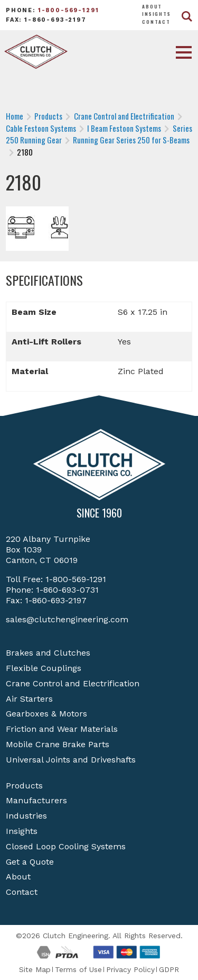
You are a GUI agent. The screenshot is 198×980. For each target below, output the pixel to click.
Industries (26, 816)
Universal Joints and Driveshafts (71, 760)
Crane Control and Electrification (73, 683)
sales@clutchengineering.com (67, 619)
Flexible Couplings (44, 668)
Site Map (35, 969)
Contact (156, 22)
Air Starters (29, 699)
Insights (157, 14)
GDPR (169, 969)
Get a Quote (30, 862)
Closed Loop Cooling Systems (66, 846)
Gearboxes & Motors (46, 714)
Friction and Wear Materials (62, 729)
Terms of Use (78, 969)
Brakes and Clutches (48, 653)
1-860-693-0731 (67, 590)
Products (24, 786)
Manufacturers (36, 800)
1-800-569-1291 (69, 10)
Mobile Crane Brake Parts (58, 744)
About (152, 6)
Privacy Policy (130, 969)
